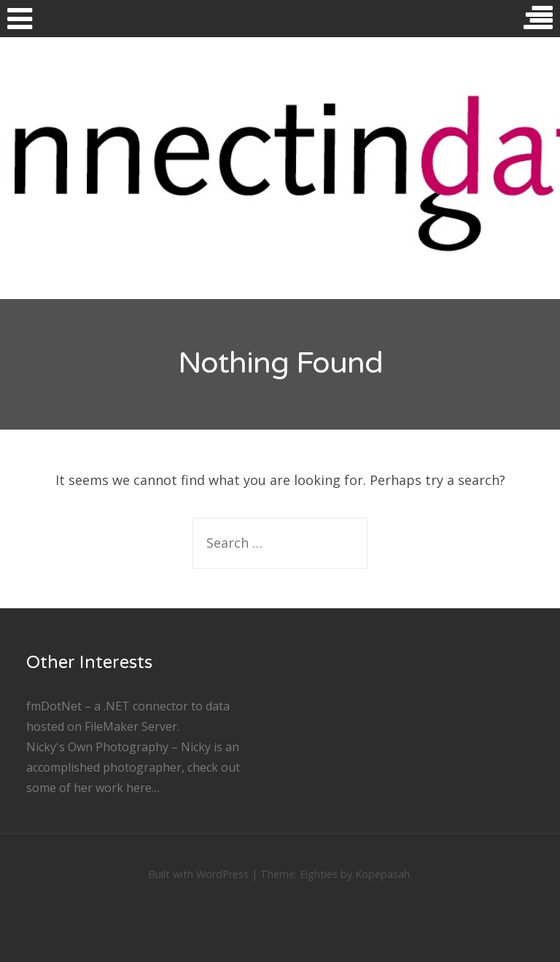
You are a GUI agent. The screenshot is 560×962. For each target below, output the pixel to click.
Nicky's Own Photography (97, 747)
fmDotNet (54, 706)
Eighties (319, 874)
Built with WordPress (198, 874)
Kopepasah (382, 874)
